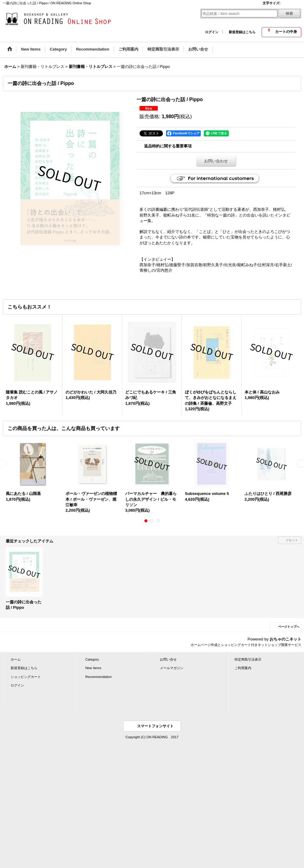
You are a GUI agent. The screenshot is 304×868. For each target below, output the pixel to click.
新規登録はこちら (242, 32)
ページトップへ (289, 627)
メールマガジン (172, 668)
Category (92, 659)
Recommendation (99, 677)
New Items (93, 668)
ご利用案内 (243, 668)
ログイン (212, 32)
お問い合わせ (216, 161)
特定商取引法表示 (248, 659)
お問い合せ (168, 659)
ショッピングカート (26, 677)
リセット (292, 540)
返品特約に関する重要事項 (168, 146)
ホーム (16, 659)
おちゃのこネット (285, 639)
